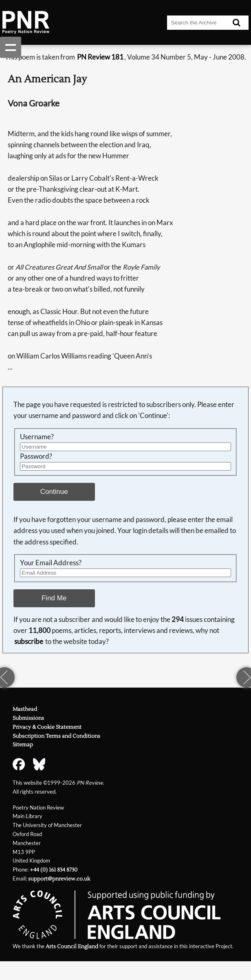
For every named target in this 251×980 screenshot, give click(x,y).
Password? (36, 456)
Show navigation (11, 47)
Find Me (54, 598)
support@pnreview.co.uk (59, 879)
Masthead (25, 709)
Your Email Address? (51, 563)
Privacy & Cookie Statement (47, 727)
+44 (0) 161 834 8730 (54, 870)
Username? (37, 437)
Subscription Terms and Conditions (56, 736)
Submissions (28, 718)
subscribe (29, 642)
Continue (54, 492)
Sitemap (23, 744)
